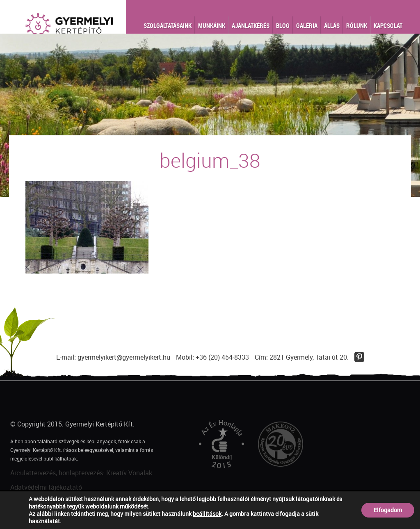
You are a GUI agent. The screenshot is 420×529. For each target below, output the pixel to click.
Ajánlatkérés (251, 25)
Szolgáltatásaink (168, 25)
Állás (332, 25)
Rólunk (357, 25)
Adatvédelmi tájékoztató (46, 487)
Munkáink (212, 25)
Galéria (307, 25)
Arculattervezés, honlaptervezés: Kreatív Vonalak (81, 473)
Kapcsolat (388, 25)
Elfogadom (388, 510)
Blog (283, 25)
